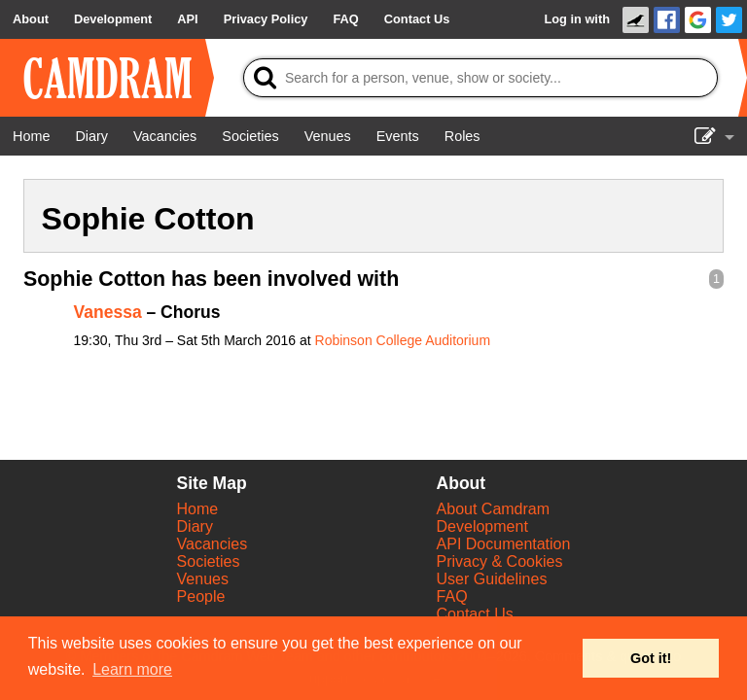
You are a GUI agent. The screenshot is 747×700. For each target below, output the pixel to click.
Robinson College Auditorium (403, 340)
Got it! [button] (651, 658)
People (201, 596)
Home (198, 509)
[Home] (31, 136)
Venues (203, 579)
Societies (209, 561)
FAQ (452, 596)
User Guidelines (492, 579)
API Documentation (504, 544)
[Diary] (91, 136)
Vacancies (213, 544)
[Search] (480, 78)
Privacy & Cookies (500, 561)
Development (482, 526)
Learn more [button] (132, 669)
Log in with (577, 19)
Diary (195, 526)
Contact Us (475, 614)
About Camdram (494, 509)
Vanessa (108, 312)
